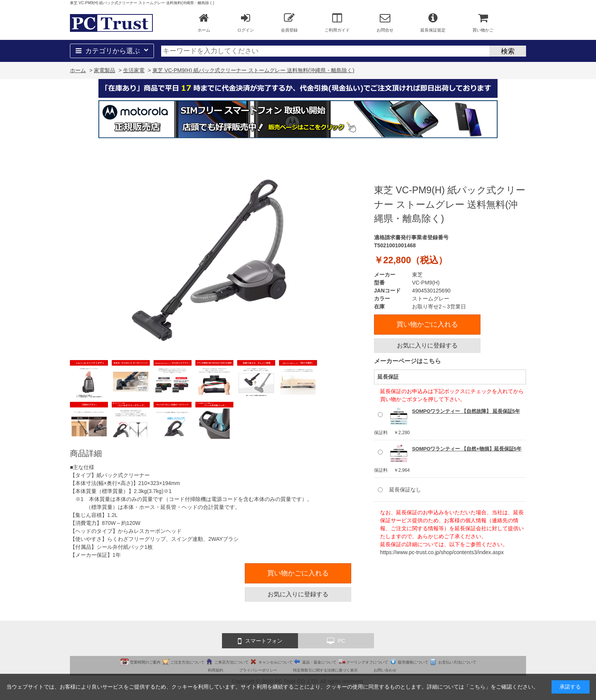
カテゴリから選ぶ (112, 51)
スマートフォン (260, 641)
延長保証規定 (433, 22)
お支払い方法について (457, 662)
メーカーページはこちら (407, 361)
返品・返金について (319, 662)
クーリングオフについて (367, 662)
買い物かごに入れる (427, 324)
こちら (477, 687)
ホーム (204, 22)
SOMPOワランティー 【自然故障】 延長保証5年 (466, 411)
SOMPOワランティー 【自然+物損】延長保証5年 (467, 449)
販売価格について (413, 662)
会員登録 (289, 22)
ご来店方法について (231, 662)
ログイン (246, 22)
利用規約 (216, 670)
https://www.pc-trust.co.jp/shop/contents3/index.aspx (442, 552)
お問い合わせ (385, 670)
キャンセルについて (276, 662)
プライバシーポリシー (258, 670)
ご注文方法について (187, 662)
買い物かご (483, 22)
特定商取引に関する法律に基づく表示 (325, 670)
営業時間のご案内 (145, 662)
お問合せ (385, 22)
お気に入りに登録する (427, 345)
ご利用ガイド (337, 22)
